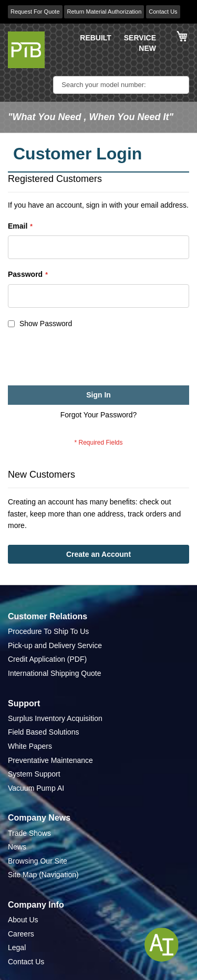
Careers (21, 934)
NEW (147, 48)
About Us (23, 920)
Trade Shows (29, 833)
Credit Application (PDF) (47, 659)
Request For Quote (35, 12)
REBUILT (96, 38)
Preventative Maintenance (50, 760)
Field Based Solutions (43, 732)
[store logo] (26, 50)
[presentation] (88, 360)
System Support (34, 774)
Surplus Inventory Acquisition (55, 718)
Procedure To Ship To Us (48, 631)
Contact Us (163, 12)
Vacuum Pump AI (36, 788)
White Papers (30, 746)
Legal (17, 947)
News (17, 847)
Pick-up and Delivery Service (55, 645)
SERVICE (140, 38)
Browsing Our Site (38, 861)
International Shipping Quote (54, 673)
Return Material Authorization (104, 12)
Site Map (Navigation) (43, 875)
